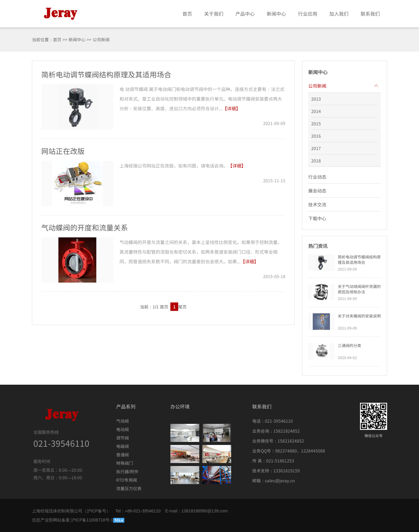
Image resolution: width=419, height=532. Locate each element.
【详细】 (231, 108)
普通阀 (123, 455)
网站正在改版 (63, 151)
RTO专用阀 (127, 480)
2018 (316, 161)
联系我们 (370, 14)
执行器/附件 (127, 471)
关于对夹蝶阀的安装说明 (359, 316)
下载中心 (317, 218)
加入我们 (339, 14)
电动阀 (123, 429)
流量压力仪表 (129, 488)
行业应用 (308, 14)
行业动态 (317, 177)
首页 (187, 14)
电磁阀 (123, 446)
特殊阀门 (125, 463)
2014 (316, 111)
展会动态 (317, 191)
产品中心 (245, 14)
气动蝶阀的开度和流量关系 (85, 227)
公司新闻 (317, 86)
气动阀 (123, 421)
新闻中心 (276, 14)
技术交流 (317, 204)
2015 (316, 124)
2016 (316, 136)
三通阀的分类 (349, 345)
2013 (316, 99)
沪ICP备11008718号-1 (92, 520)
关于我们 (214, 14)
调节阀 (123, 438)
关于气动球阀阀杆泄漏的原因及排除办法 (359, 289)
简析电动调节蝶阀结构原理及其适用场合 (359, 260)
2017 (316, 148)
